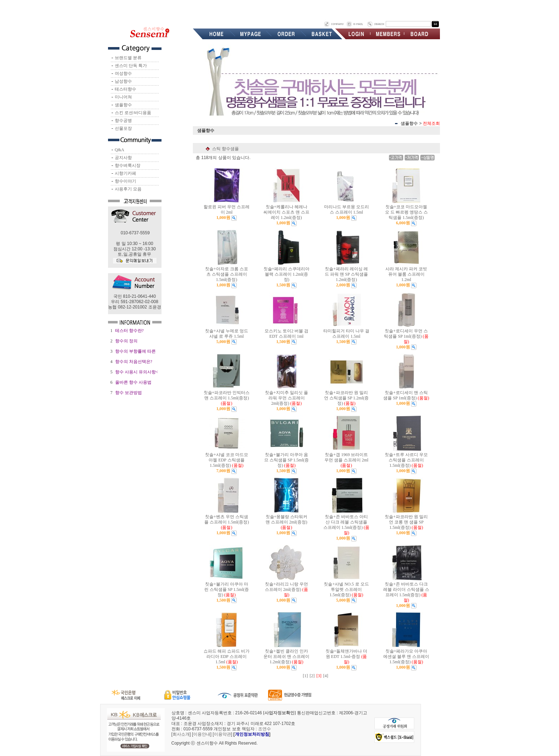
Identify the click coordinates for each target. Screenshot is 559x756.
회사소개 (181, 734)
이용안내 (202, 734)
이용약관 (222, 734)
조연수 (265, 729)
